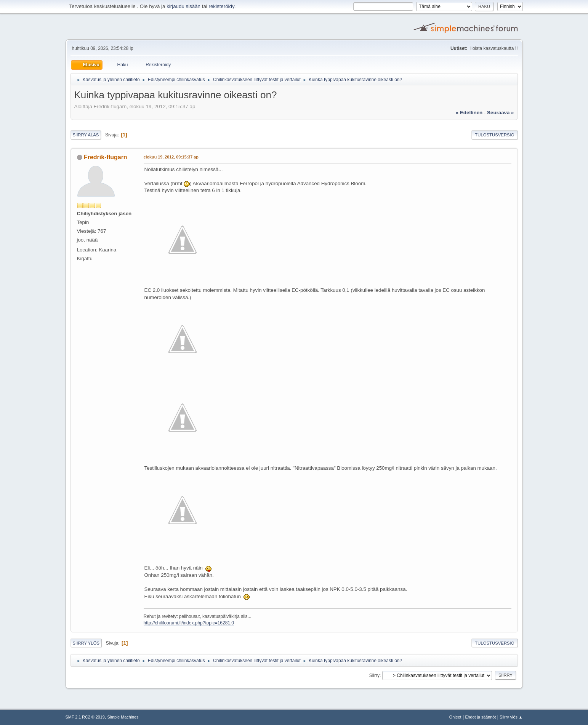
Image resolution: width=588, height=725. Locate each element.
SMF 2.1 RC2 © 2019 (85, 717)
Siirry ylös (86, 643)
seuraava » (500, 113)
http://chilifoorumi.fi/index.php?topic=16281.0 (189, 623)
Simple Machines (123, 717)
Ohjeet (455, 717)
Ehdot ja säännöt (480, 717)
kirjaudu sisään (183, 6)
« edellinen (469, 113)
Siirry (374, 675)
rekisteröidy (222, 6)
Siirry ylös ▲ (511, 717)
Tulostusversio (494, 135)
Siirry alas (86, 135)
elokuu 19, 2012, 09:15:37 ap (171, 157)
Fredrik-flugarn (106, 157)
